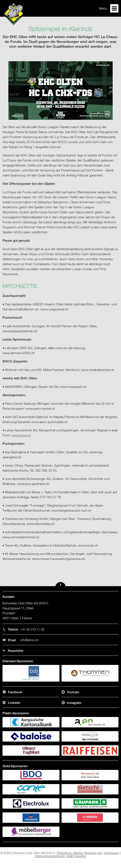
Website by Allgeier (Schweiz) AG (79, 853)
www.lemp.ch (21, 435)
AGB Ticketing (76, 856)
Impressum (112, 853)
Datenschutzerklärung (50, 856)
